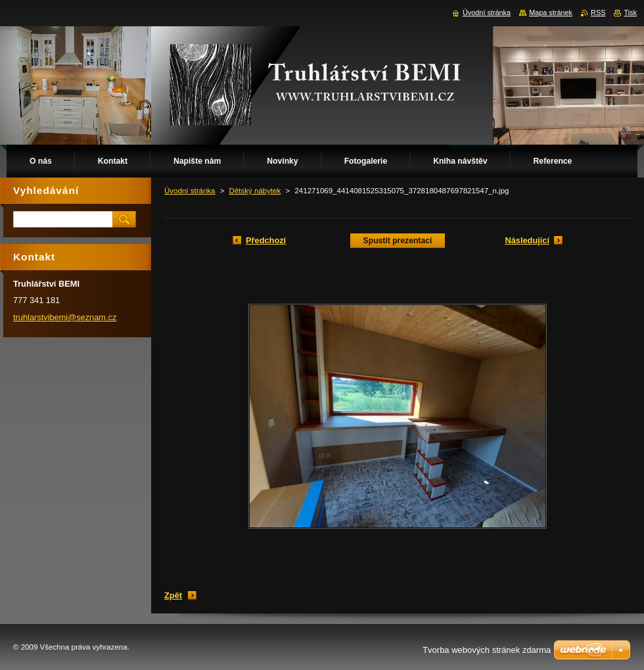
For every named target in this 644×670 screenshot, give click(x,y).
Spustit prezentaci (398, 241)
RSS (598, 12)
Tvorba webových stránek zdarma (487, 650)
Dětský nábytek (255, 191)
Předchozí (266, 240)
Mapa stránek (551, 12)
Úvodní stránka (190, 191)
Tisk (630, 12)
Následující (527, 240)
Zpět (173, 595)
